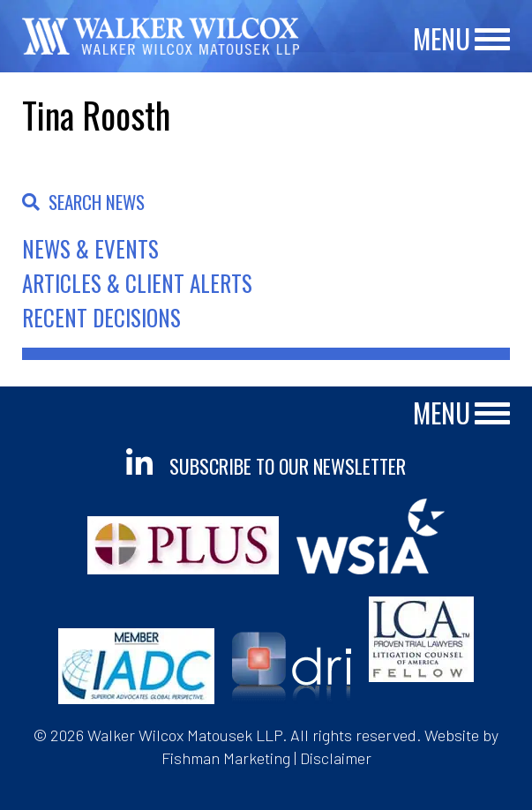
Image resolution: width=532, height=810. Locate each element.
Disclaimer (336, 758)
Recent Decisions (101, 317)
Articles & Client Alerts (137, 283)
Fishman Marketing (226, 758)
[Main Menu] (492, 40)
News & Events (90, 248)
